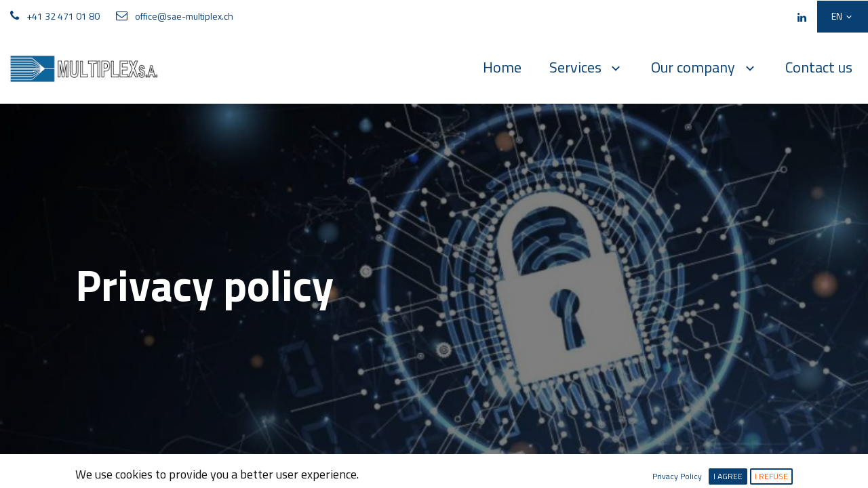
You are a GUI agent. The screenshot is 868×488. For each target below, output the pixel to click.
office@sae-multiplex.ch (184, 16)
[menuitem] (502, 67)
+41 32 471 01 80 (63, 16)
